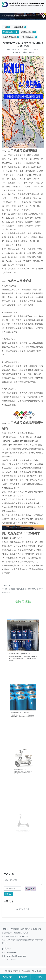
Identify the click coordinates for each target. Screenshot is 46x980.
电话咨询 (8, 977)
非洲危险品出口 (30, 37)
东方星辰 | (17, 971)
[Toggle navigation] (5, 10)
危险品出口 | (26, 971)
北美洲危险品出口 (11, 37)
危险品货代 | (36, 971)
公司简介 (38, 977)
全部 (7, 27)
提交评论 (8, 894)
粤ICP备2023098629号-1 (20, 936)
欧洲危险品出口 (10, 32)
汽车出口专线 (20, 27)
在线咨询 (23, 977)
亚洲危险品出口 (28, 32)
